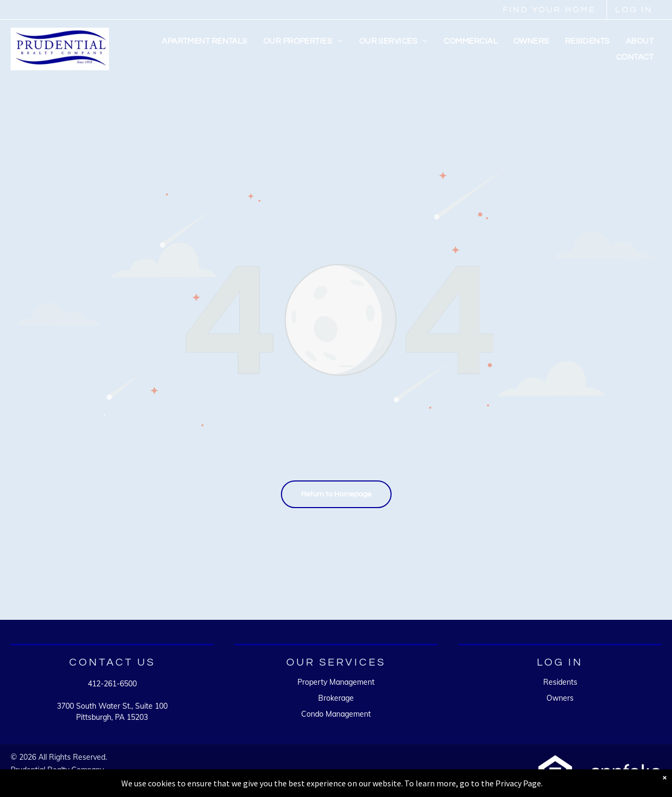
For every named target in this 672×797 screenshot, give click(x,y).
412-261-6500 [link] (112, 684)
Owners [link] (560, 698)
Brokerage (336, 698)
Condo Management (336, 714)
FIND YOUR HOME (550, 10)
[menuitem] (205, 41)
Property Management (336, 682)
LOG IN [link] (634, 10)
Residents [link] (560, 682)
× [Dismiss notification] (665, 777)
